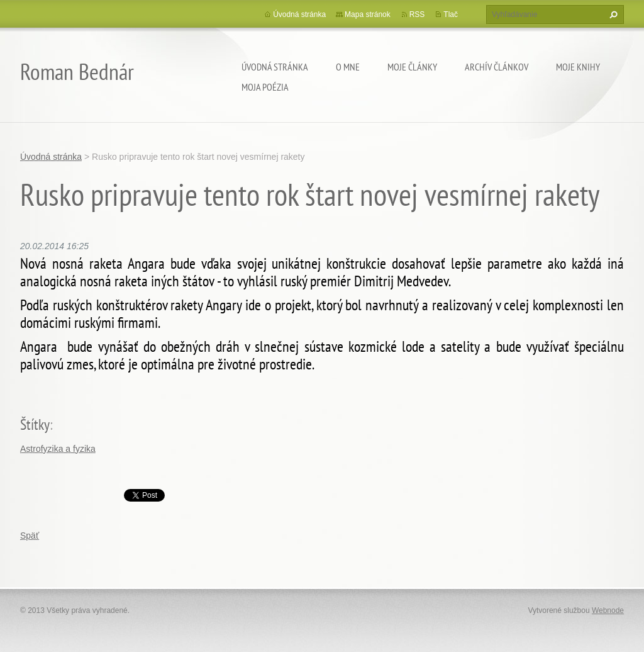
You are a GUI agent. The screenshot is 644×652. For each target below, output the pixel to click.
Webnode (608, 610)
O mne (348, 67)
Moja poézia (265, 87)
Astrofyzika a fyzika (58, 449)
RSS (417, 14)
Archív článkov (497, 67)
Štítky (35, 424)
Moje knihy (578, 67)
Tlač (451, 14)
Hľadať (612, 14)
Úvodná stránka (275, 67)
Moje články (412, 67)
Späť (30, 536)
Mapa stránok (368, 14)
